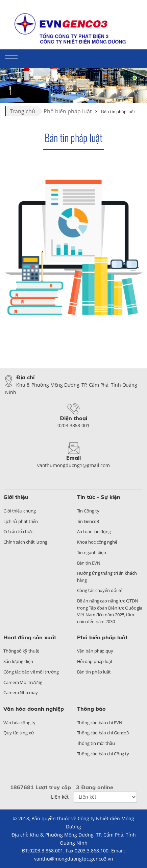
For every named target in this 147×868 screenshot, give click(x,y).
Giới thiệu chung (19, 511)
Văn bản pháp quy (95, 651)
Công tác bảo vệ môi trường (31, 672)
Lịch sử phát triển (21, 521)
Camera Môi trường (23, 682)
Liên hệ (108, 12)
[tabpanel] (73, 78)
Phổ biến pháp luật (68, 111)
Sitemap (133, 12)
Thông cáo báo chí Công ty (103, 754)
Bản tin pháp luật (73, 138)
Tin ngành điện (92, 552)
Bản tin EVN (89, 563)
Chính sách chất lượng (25, 542)
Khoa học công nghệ (97, 542)
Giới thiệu (16, 497)
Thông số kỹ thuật (21, 651)
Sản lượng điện (18, 661)
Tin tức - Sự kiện (99, 497)
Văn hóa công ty (19, 723)
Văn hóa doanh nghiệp (34, 709)
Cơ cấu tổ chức (18, 531)
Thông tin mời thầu (96, 743)
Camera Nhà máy (21, 692)
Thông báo (91, 709)
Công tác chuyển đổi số (100, 590)
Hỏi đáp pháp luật (95, 661)
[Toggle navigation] (11, 60)
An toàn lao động (94, 531)
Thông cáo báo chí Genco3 (103, 733)
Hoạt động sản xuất (30, 637)
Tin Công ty (88, 511)
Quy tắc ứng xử (19, 733)
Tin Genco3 (88, 521)
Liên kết (60, 797)
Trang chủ (22, 111)
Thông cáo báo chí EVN (100, 723)
